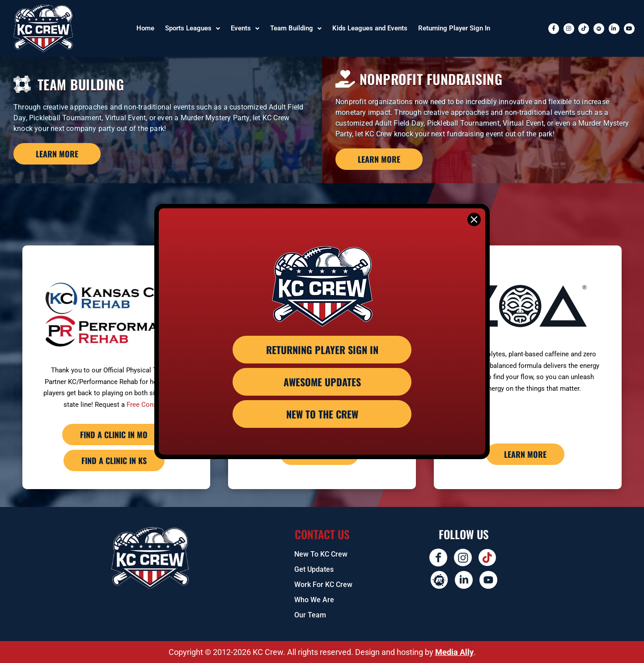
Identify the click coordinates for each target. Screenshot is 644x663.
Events (245, 28)
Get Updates (314, 569)
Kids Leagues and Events (370, 28)
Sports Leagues (193, 28)
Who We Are (314, 600)
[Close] (474, 220)
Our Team (310, 615)
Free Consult (146, 405)
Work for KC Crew (323, 585)
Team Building (296, 28)
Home (145, 28)
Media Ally (454, 652)
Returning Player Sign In (454, 28)
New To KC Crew (321, 554)
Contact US (322, 534)
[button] (193, 28)
